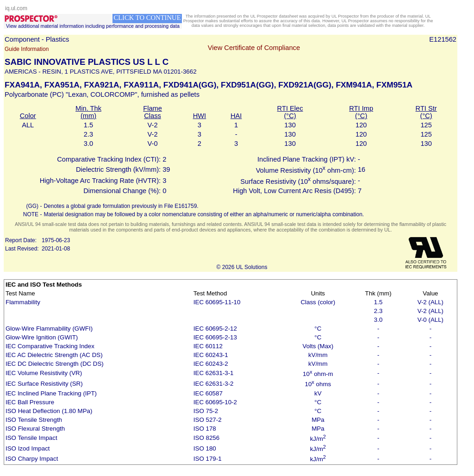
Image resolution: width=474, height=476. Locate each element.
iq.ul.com (16, 8)
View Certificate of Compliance (254, 48)
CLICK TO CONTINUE (147, 18)
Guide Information (27, 49)
